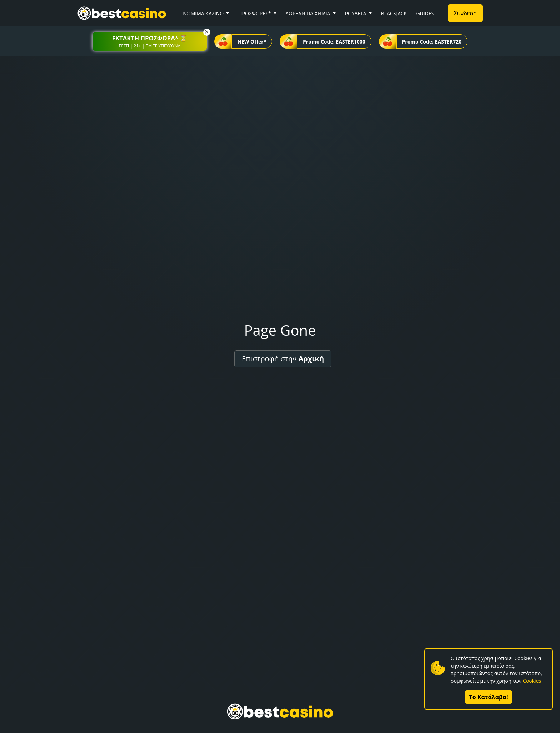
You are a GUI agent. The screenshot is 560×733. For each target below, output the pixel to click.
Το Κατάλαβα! (489, 697)
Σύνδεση (465, 13)
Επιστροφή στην (283, 359)
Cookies (532, 681)
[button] (150, 41)
